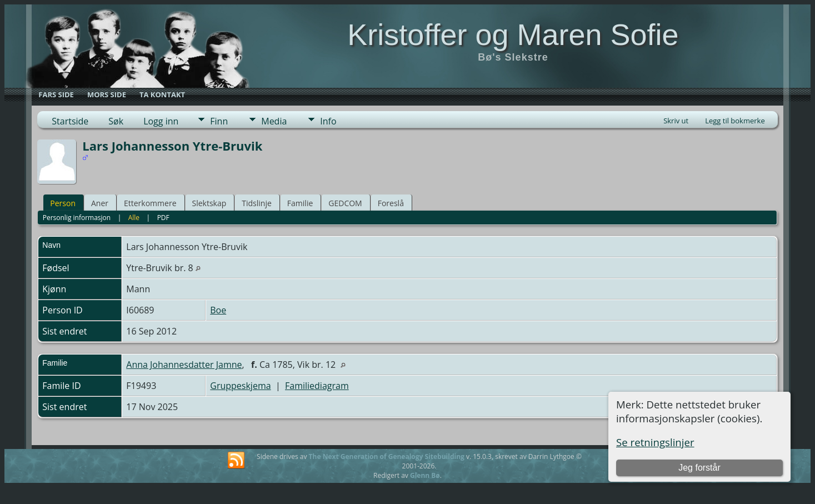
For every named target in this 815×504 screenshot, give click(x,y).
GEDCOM (345, 203)
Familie (300, 203)
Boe (218, 310)
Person (63, 203)
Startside (70, 121)
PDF (163, 218)
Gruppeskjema (240, 386)
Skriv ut (676, 121)
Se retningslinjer (655, 442)
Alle (134, 218)
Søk (116, 121)
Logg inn (161, 121)
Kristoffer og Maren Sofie (513, 34)
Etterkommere (150, 203)
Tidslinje (257, 203)
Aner (100, 203)
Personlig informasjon (77, 218)
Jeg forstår (699, 468)
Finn (219, 121)
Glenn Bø (425, 475)
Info (328, 121)
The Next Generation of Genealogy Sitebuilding (387, 456)
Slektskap (209, 203)
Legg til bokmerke (735, 121)
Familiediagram (317, 386)
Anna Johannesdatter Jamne (184, 365)
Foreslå (391, 203)
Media (274, 121)
